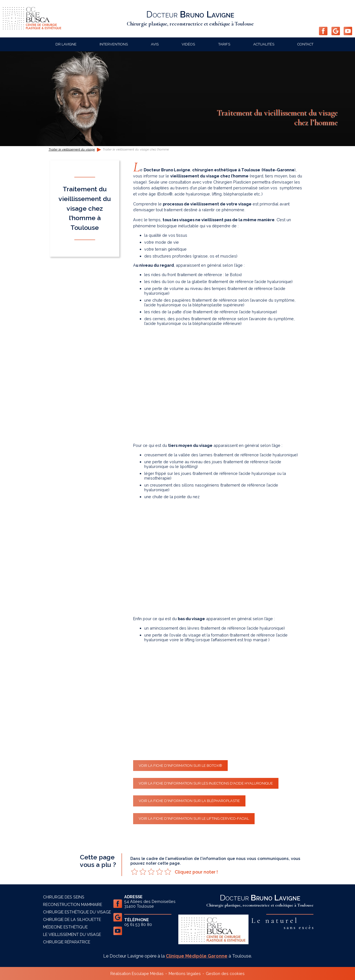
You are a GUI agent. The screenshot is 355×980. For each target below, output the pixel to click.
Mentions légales (185, 973)
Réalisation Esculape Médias (137, 973)
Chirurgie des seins (64, 897)
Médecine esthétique (65, 927)
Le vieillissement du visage (72, 934)
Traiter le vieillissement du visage (72, 149)
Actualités (264, 44)
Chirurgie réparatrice (67, 942)
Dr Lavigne (66, 44)
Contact (305, 44)
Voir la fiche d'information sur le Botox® (180, 766)
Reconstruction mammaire (73, 904)
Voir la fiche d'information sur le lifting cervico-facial (194, 819)
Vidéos (188, 44)
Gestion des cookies (225, 973)
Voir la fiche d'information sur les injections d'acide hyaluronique (206, 783)
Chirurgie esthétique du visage (77, 912)
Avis (155, 44)
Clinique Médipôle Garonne (197, 956)
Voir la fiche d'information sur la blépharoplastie (189, 801)
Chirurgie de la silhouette (72, 919)
